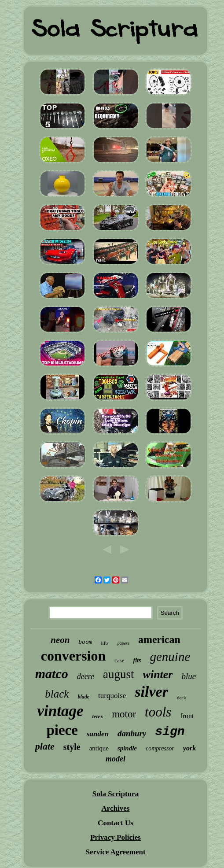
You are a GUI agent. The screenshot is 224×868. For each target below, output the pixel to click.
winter (158, 674)
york (189, 748)
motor (124, 714)
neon (60, 640)
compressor (160, 748)
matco (52, 674)
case (119, 660)
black (57, 694)
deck (182, 698)
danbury (132, 733)
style (72, 747)
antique (99, 748)
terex (97, 717)
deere (86, 676)
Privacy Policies (116, 837)
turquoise (112, 696)
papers (123, 643)
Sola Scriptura (116, 794)
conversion (73, 656)
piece (62, 730)
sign (170, 732)
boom (85, 642)
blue (189, 676)
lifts (105, 643)
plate (45, 746)
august (119, 674)
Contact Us (116, 823)
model (116, 759)
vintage (61, 711)
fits (137, 660)
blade (83, 697)
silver (151, 692)
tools (158, 712)
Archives (116, 808)
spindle (127, 748)
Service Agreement (115, 852)
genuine (170, 657)
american (159, 639)
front (187, 716)
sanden (98, 734)
